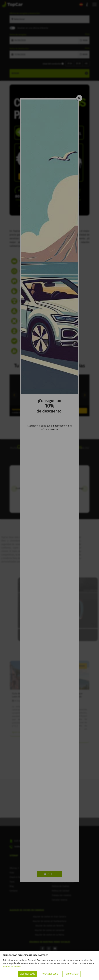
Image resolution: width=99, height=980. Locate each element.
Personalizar (72, 974)
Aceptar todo (28, 974)
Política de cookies (12, 967)
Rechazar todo (50, 974)
